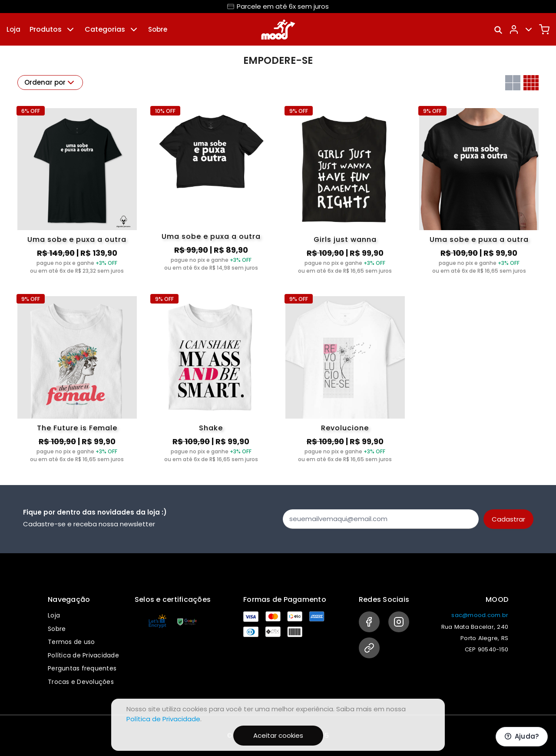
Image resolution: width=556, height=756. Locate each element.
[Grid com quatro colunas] (531, 83)
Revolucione (345, 428)
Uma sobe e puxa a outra (77, 239)
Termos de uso (71, 642)
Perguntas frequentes (82, 668)
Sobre (158, 29)
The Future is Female (77, 428)
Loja (13, 29)
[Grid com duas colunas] (513, 83)
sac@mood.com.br (480, 615)
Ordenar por (50, 83)
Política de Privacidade (83, 655)
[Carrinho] (544, 30)
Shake (211, 428)
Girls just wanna (345, 239)
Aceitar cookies (278, 735)
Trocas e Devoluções (81, 682)
